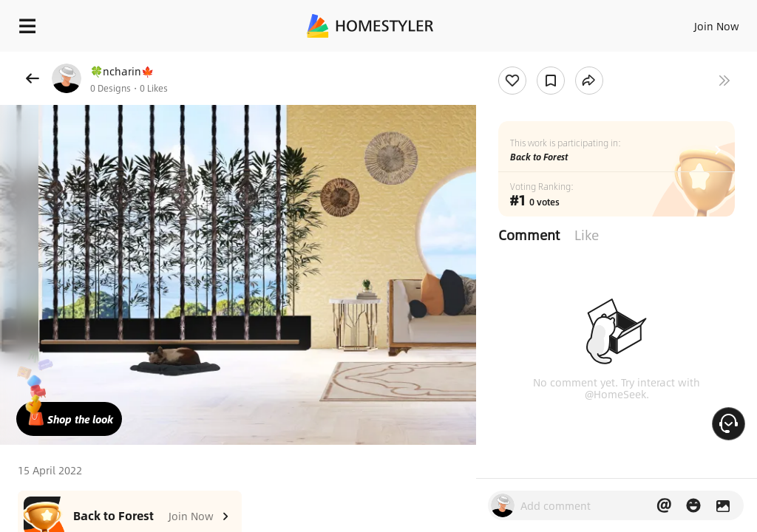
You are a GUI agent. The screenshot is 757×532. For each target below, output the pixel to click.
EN (697, 22)
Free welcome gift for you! (568, 59)
